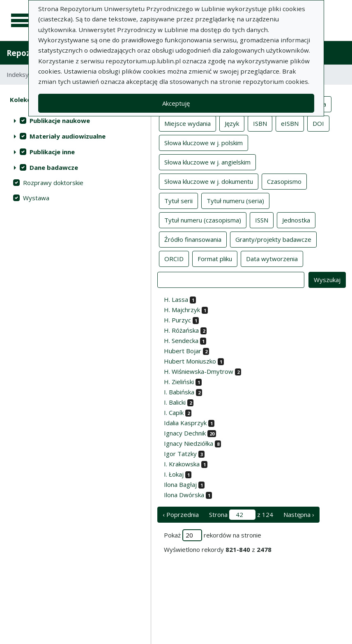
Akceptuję (176, 103)
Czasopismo (284, 181)
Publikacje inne (52, 152)
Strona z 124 (241, 515)
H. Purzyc (177, 320)
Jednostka (296, 220)
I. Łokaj (174, 474)
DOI (318, 123)
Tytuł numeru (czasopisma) (203, 220)
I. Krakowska (182, 464)
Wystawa (36, 198)
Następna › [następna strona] (299, 514)
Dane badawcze (54, 167)
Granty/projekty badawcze (273, 239)
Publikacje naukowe (60, 120)
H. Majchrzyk (182, 310)
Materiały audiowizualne (68, 136)
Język (232, 123)
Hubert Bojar (183, 351)
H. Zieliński (179, 382)
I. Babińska (179, 392)
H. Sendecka (181, 341)
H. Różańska (181, 330)
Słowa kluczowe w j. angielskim (207, 162)
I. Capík (174, 412)
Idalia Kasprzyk (185, 423)
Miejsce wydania (188, 123)
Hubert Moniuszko (190, 361)
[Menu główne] (21, 21)
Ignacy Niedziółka (189, 443)
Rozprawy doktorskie (53, 183)
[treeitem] (75, 120)
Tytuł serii (178, 200)
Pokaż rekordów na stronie (213, 535)
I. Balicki (175, 402)
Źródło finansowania (193, 239)
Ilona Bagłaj (180, 484)
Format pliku (215, 258)
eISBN (290, 123)
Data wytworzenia (272, 258)
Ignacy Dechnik (185, 433)
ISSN (262, 220)
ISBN (260, 123)
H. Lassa (176, 299)
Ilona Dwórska (184, 495)
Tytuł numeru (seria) (235, 200)
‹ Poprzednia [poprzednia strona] (181, 514)
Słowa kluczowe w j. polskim (204, 142)
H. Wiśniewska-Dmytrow (199, 371)
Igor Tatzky (180, 454)
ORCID (174, 258)
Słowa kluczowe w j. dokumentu (209, 181)
